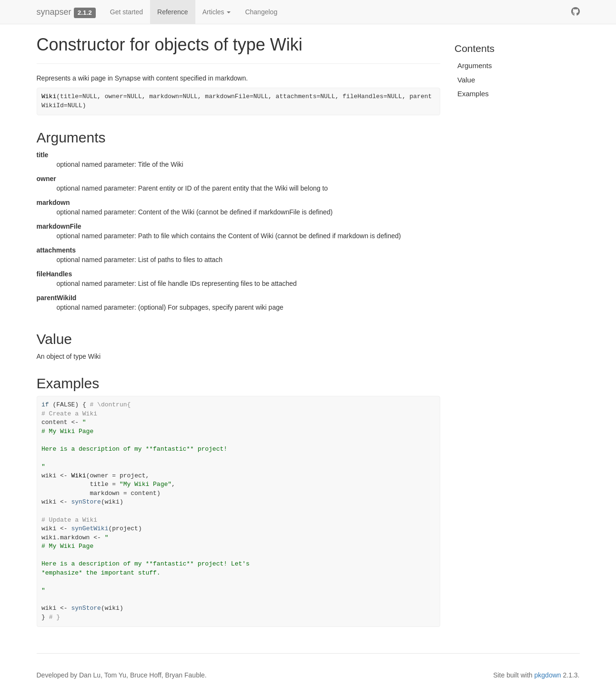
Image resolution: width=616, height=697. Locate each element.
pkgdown (548, 675)
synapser (54, 12)
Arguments (475, 66)
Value (466, 80)
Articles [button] (217, 12)
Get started (126, 12)
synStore (86, 502)
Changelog (261, 12)
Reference (173, 12)
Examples (473, 94)
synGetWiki (90, 529)
